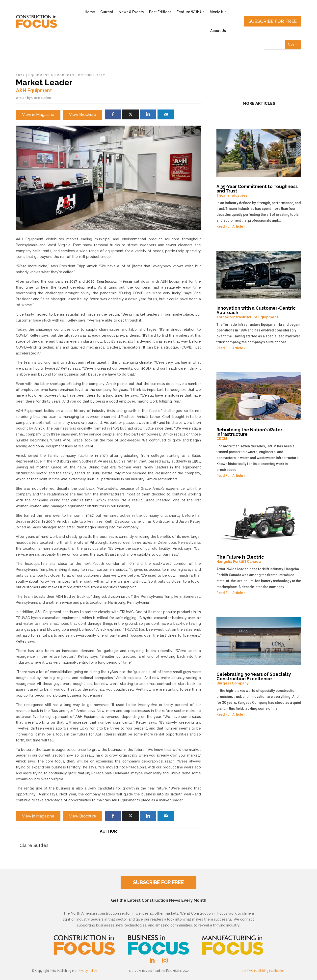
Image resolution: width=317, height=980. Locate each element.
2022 (20, 75)
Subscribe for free (273, 21)
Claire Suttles (41, 98)
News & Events (131, 12)
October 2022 (92, 75)
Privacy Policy (87, 971)
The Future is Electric (259, 559)
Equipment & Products (51, 75)
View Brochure (83, 115)
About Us (218, 31)
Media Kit (218, 12)
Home (90, 12)
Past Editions (160, 12)
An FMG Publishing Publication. (264, 971)
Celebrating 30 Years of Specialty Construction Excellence (259, 679)
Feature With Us (190, 12)
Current (107, 12)
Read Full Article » (231, 226)
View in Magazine (38, 115)
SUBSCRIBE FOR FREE (158, 882)
